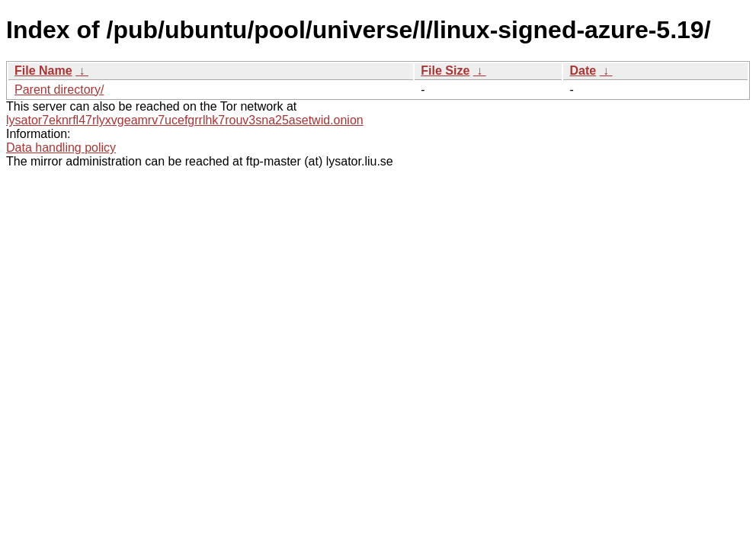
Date (583, 71)
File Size (445, 71)
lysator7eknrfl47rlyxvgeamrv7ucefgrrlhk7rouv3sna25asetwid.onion (185, 120)
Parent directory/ (59, 90)
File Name (43, 71)
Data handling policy (61, 148)
